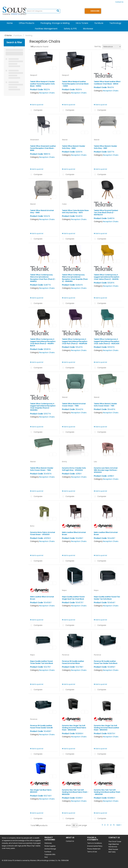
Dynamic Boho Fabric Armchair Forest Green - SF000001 (43, 533)
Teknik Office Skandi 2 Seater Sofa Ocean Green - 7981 (105, 405)
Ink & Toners (82, 23)
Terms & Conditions (95, 843)
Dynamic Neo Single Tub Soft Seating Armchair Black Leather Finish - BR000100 (106, 728)
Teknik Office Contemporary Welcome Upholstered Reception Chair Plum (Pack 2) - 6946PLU (43, 278)
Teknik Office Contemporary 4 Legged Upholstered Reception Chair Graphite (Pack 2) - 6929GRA (43, 407)
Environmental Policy (95, 846)
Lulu (95, 462)
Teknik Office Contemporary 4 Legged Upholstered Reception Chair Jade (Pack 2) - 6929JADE (107, 341)
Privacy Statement (94, 849)
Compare (36, 110)
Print (46, 857)
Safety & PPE (70, 29)
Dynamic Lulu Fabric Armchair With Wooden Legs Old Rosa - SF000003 (106, 470)
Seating (29, 35)
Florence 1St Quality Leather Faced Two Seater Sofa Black (106, 662)
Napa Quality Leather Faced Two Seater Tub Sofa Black (107, 598)
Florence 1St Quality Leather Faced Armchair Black (73, 662)
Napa (64, 590)
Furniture (99, 23)
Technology (115, 23)
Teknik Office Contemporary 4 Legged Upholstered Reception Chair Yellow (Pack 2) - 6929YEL (107, 277)
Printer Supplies (50, 846)
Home (10, 23)
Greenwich (34, 140)
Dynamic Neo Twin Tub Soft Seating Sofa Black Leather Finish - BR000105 (107, 792)
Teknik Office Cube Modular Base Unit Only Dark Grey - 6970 (75, 211)
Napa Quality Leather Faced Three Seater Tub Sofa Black (41, 662)
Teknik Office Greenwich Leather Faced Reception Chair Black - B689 (43, 148)
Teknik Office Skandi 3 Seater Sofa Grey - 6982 (74, 147)
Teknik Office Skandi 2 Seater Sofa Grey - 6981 (105, 147)
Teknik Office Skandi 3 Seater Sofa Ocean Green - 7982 (42, 469)
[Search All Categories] (43, 11)
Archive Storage (50, 849)
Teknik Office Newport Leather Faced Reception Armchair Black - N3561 (75, 84)
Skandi (65, 140)
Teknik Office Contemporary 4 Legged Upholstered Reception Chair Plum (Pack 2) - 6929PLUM (75, 341)
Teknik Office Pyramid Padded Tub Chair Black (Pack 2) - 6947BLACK (106, 213)
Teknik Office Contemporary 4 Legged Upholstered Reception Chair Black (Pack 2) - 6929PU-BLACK (43, 342)
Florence (66, 655)
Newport (34, 75)
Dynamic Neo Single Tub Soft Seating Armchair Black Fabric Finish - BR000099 (74, 728)
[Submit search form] (58, 11)
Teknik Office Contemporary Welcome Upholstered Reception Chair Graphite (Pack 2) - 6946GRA (75, 278)
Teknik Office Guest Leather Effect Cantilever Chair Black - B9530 (107, 83)
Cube (64, 204)
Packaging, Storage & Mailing (55, 23)
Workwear (88, 29)
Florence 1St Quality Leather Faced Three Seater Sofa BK (41, 727)
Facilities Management (46, 29)
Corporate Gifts (50, 854)
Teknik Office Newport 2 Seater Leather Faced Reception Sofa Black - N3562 (42, 84)
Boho (32, 526)
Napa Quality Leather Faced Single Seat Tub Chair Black (73, 598)
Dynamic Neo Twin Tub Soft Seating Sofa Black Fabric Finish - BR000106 (75, 792)
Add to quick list (37, 105)
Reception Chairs (47, 93)
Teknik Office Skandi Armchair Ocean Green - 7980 (74, 405)
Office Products (27, 23)
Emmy (64, 462)
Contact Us (119, 2)
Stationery (48, 843)
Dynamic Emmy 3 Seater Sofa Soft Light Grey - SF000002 (74, 469)
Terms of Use (92, 852)
